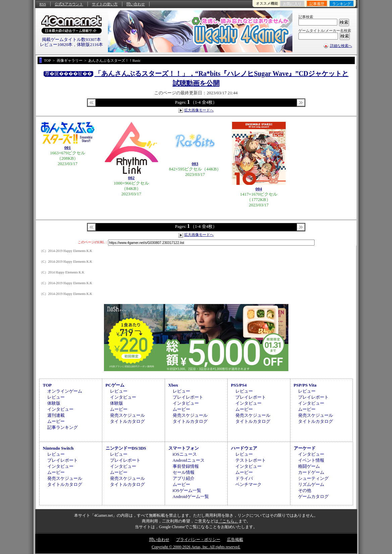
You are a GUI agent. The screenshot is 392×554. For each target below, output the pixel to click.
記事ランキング (63, 427)
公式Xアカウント (69, 4)
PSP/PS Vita (305, 385)
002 (131, 178)
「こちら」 (228, 521)
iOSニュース (185, 454)
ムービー (56, 421)
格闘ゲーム (309, 466)
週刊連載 (56, 415)
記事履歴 (317, 4)
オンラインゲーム (65, 391)
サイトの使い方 (105, 4)
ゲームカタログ (313, 496)
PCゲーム (115, 385)
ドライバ (244, 478)
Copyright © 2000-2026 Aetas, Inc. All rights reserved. (196, 547)
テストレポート (251, 460)
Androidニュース (189, 460)
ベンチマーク (248, 484)
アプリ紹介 (184, 478)
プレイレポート (188, 397)
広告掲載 (235, 540)
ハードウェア (244, 448)
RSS (43, 4)
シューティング (313, 478)
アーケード (305, 448)
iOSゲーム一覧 (187, 490)
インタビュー (60, 409)
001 (68, 147)
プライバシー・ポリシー (198, 540)
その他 (305, 490)
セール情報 (184, 472)
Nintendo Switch (58, 448)
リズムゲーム (311, 484)
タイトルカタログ (127, 421)
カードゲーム (311, 472)
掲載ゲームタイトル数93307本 (71, 39)
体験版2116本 (90, 44)
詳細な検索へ (341, 46)
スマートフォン (184, 448)
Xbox (173, 385)
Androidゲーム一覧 (191, 496)
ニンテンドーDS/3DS (126, 448)
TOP (47, 385)
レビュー (56, 397)
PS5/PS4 (239, 385)
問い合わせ (136, 4)
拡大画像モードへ (199, 110)
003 (195, 164)
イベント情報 (311, 460)
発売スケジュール (127, 415)
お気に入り (292, 4)
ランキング (342, 4)
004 (259, 189)
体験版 (54, 403)
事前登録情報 (186, 466)
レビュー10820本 (56, 44)
